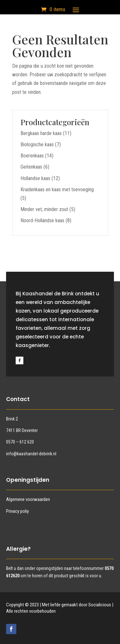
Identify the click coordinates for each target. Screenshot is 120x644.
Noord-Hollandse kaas (42, 220)
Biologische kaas (37, 144)
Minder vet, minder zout (44, 209)
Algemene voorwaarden (28, 499)
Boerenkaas (32, 156)
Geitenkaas (31, 167)
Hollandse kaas (35, 178)
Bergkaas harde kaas (41, 133)
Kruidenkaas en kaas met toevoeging (57, 189)
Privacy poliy (17, 511)
